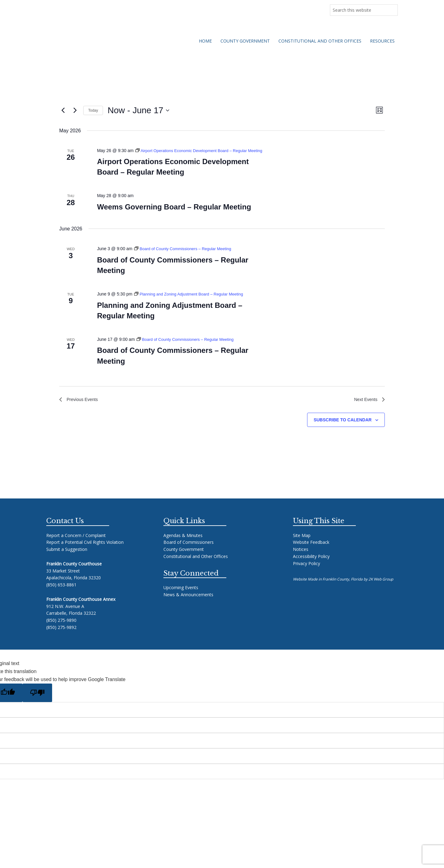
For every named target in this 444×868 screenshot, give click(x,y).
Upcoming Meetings (124, 9)
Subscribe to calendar (343, 428)
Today (93, 110)
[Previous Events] (63, 110)
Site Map (302, 544)
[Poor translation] (37, 701)
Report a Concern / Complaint (76, 544)
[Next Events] (75, 110)
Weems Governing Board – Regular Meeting (174, 214)
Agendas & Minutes (183, 544)
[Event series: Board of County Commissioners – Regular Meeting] (186, 256)
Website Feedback (311, 551)
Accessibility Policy (311, 565)
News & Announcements (74, 9)
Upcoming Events (181, 596)
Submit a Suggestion (67, 558)
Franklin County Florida (117, 44)
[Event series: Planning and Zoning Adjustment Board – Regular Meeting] (193, 301)
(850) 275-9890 (61, 629)
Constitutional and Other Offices (196, 565)
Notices (301, 558)
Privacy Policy (306, 572)
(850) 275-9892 (61, 636)
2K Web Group (381, 588)
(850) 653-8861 (61, 593)
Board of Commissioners (189, 551)
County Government (184, 558)
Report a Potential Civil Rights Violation (85, 551)
